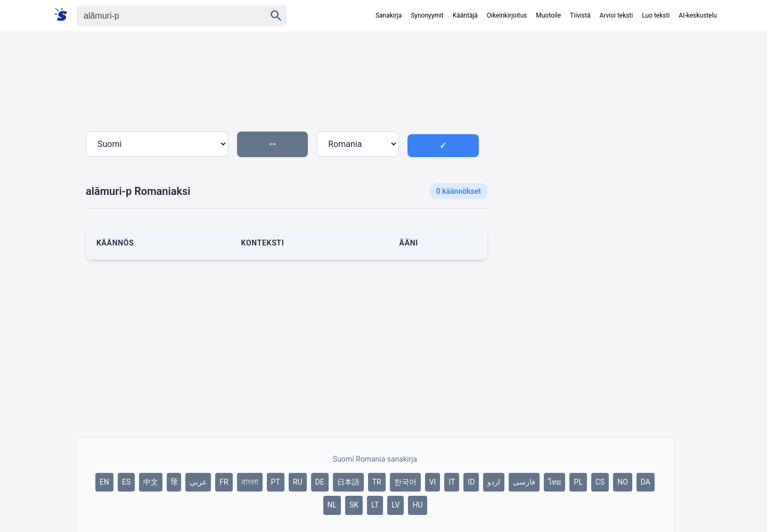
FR (224, 482)
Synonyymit (427, 15)
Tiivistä (580, 15)
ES (126, 482)
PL (578, 482)
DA (646, 482)
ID (471, 482)
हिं (174, 482)
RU (298, 482)
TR (377, 482)
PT (276, 482)
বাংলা (250, 482)
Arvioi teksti (616, 15)
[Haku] (162, 16)
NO (623, 482)
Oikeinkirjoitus (507, 15)
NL (332, 505)
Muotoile (548, 15)
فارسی (524, 482)
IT (452, 482)
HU (417, 505)
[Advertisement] (584, 226)
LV (395, 505)
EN (104, 482)
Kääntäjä (465, 15)
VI (433, 482)
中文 (151, 482)
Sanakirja (389, 15)
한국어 (405, 482)
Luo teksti (656, 15)
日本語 (348, 482)
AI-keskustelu (698, 15)
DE (320, 482)
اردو (494, 482)
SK (354, 505)
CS (600, 482)
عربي (198, 482)
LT (375, 505)
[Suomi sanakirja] (64, 15)
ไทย (554, 482)
